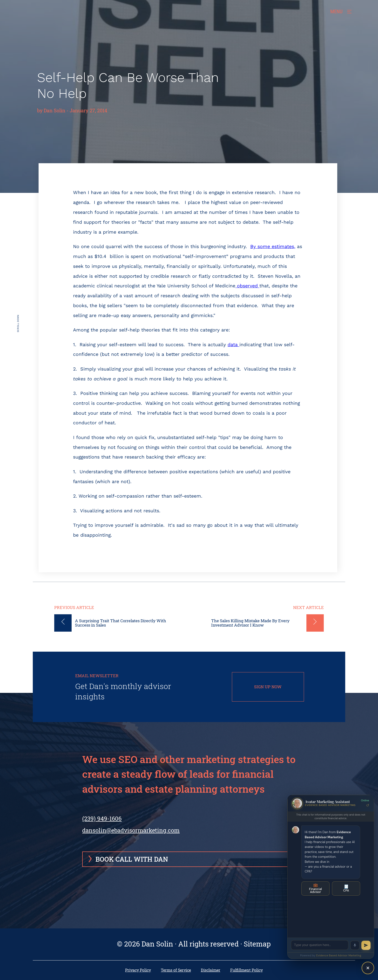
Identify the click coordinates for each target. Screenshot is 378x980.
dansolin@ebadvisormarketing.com (131, 830)
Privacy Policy (138, 970)
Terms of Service (176, 970)
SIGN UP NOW (268, 687)
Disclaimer (211, 970)
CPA (346, 888)
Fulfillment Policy (246, 970)
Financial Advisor (315, 888)
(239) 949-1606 (102, 818)
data (233, 345)
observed (247, 286)
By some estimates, (273, 247)
